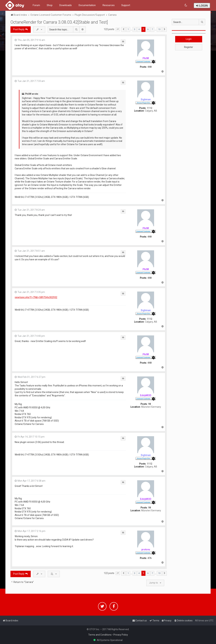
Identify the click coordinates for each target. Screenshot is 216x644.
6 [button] (148, 29)
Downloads (65, 5)
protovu (146, 549)
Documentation (87, 5)
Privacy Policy (121, 635)
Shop (50, 5)
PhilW (146, 58)
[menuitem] (186, 5)
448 (150, 67)
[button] (118, 29)
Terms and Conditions (100, 635)
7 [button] (152, 29)
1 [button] (128, 29)
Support (126, 5)
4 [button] (139, 29)
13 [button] (159, 29)
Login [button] (189, 39)
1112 (150, 108)
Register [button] (189, 47)
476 (150, 558)
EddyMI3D (146, 395)
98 (150, 404)
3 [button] (135, 29)
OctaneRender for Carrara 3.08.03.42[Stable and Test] (59, 22)
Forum (36, 5)
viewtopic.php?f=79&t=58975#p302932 (36, 297)
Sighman (146, 99)
